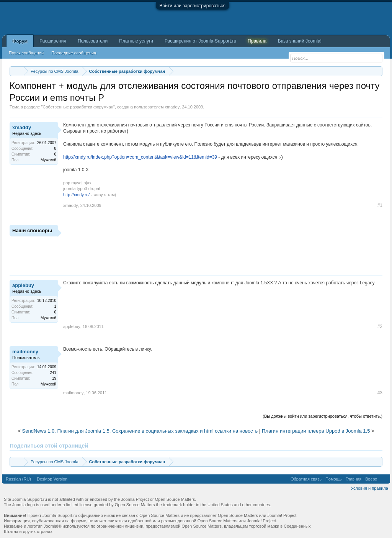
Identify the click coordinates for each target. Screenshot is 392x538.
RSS (384, 479)
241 (53, 373)
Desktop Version (52, 479)
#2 (380, 326)
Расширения (53, 41)
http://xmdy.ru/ (76, 195)
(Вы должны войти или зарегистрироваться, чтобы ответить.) (323, 416)
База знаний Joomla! (300, 41)
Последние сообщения (74, 53)
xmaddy (172, 107)
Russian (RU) (18, 479)
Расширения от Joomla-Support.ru (200, 41)
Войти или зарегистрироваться (193, 6)
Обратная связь (306, 479)
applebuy (23, 285)
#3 (380, 393)
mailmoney (25, 352)
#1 (380, 205)
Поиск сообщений (26, 53)
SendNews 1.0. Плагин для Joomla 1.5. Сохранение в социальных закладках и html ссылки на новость (140, 431)
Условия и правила (370, 488)
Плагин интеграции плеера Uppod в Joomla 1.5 (316, 431)
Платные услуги (136, 41)
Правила (257, 41)
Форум (20, 41)
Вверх (371, 479)
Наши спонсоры (32, 230)
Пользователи (93, 41)
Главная (353, 479)
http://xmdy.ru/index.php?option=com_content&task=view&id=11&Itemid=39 (140, 157)
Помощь (334, 479)
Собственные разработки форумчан (78, 107)
